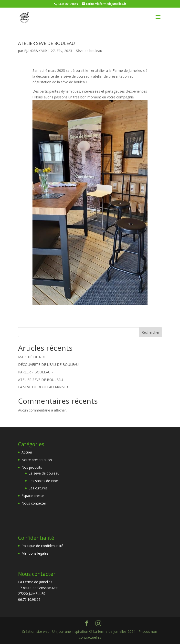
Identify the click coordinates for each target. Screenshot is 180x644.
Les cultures (38, 488)
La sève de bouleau (44, 473)
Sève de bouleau (89, 51)
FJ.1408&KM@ (36, 51)
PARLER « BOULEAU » (36, 372)
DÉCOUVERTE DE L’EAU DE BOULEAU (48, 364)
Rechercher (151, 332)
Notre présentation (37, 460)
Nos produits (32, 467)
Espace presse (33, 496)
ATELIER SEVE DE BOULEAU (47, 43)
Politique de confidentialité (42, 546)
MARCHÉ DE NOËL (33, 357)
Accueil (27, 452)
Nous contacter (34, 503)
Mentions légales (35, 553)
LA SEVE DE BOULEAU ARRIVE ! (43, 387)
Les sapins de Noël (44, 481)
